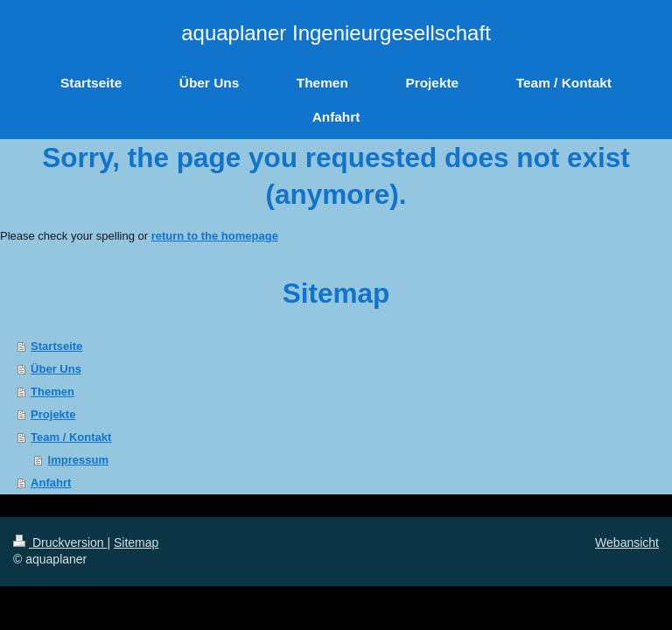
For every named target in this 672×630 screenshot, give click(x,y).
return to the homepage (215, 236)
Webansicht (627, 542)
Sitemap (136, 542)
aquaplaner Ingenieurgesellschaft (336, 33)
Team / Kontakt (71, 437)
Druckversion (60, 542)
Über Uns (56, 369)
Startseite (56, 346)
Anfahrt (51, 483)
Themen (52, 392)
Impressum (78, 460)
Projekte (53, 414)
